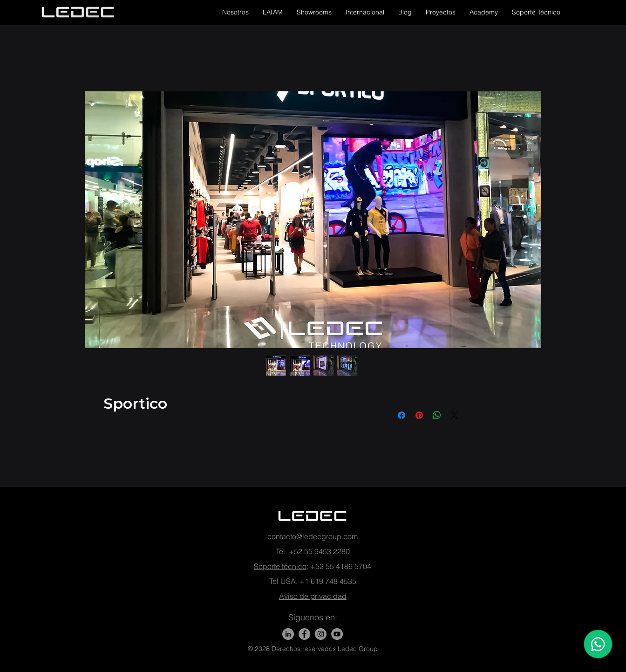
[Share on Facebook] (401, 415)
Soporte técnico (280, 566)
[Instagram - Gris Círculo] (321, 634)
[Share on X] (455, 415)
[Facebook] (304, 634)
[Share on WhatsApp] (437, 415)
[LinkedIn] (288, 634)
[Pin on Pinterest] (419, 415)
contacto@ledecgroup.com (313, 536)
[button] (235, 12)
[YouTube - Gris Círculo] (337, 634)
